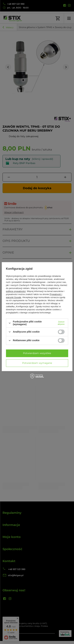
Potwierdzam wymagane (37, 363)
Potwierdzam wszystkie (37, 353)
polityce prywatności (16, 291)
